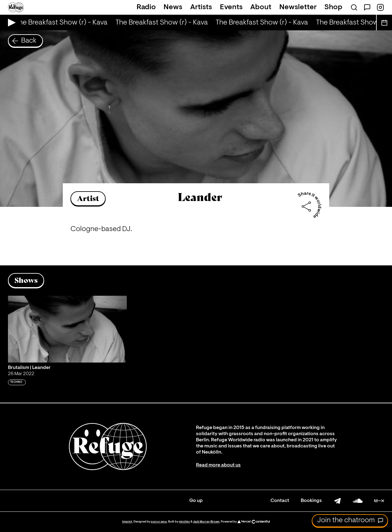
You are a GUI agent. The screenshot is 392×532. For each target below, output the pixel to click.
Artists (201, 7)
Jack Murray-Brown (206, 522)
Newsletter (298, 7)
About (261, 7)
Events (231, 7)
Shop (333, 7)
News (173, 7)
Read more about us (218, 465)
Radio (146, 7)
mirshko (184, 522)
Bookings (311, 501)
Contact (280, 501)
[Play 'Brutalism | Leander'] (67, 329)
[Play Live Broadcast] (10, 23)
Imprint (127, 522)
